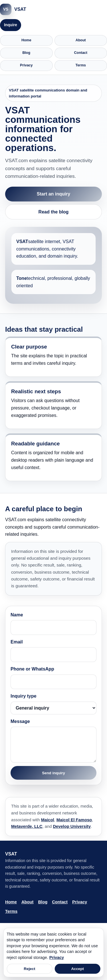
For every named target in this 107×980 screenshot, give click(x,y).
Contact (81, 53)
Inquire (11, 25)
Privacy (26, 65)
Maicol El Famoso (74, 820)
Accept (77, 969)
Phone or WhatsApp (53, 678)
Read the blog (54, 212)
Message (53, 741)
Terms (81, 65)
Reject (29, 969)
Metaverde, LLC (27, 826)
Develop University (72, 826)
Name (53, 624)
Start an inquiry (53, 194)
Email (53, 651)
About (81, 40)
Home (26, 40)
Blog (26, 53)
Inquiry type (53, 704)
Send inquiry (53, 773)
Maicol (48, 820)
